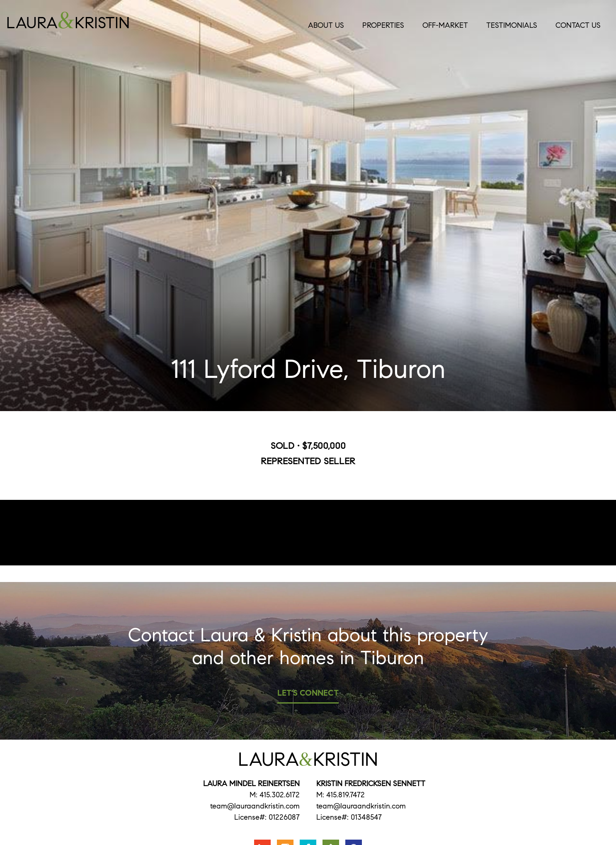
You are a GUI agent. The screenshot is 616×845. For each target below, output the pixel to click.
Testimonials (512, 25)
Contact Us (578, 25)
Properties (383, 25)
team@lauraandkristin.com (255, 806)
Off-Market (445, 25)
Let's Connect (308, 693)
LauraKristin (92, 20)
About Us (326, 25)
